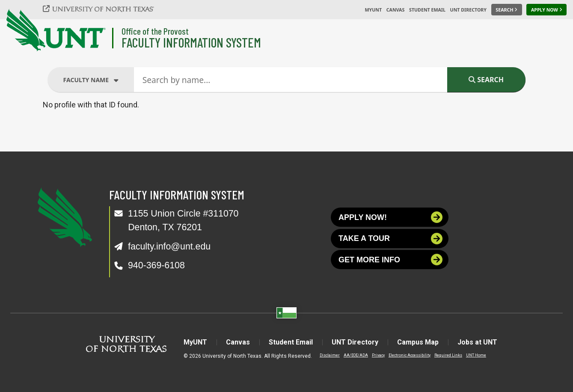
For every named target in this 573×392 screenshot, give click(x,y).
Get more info (390, 260)
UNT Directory (468, 10)
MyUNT (373, 10)
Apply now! (390, 217)
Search (486, 80)
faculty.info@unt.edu (169, 246)
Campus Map (418, 342)
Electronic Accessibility (410, 355)
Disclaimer (330, 355)
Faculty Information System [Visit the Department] (191, 42)
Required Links (448, 355)
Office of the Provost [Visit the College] (155, 31)
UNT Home (476, 355)
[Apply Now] (546, 10)
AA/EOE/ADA (356, 355)
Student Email (427, 10)
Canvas (396, 10)
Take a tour (390, 239)
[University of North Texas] (103, 9)
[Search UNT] (507, 10)
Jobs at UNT (477, 342)
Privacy (378, 355)
